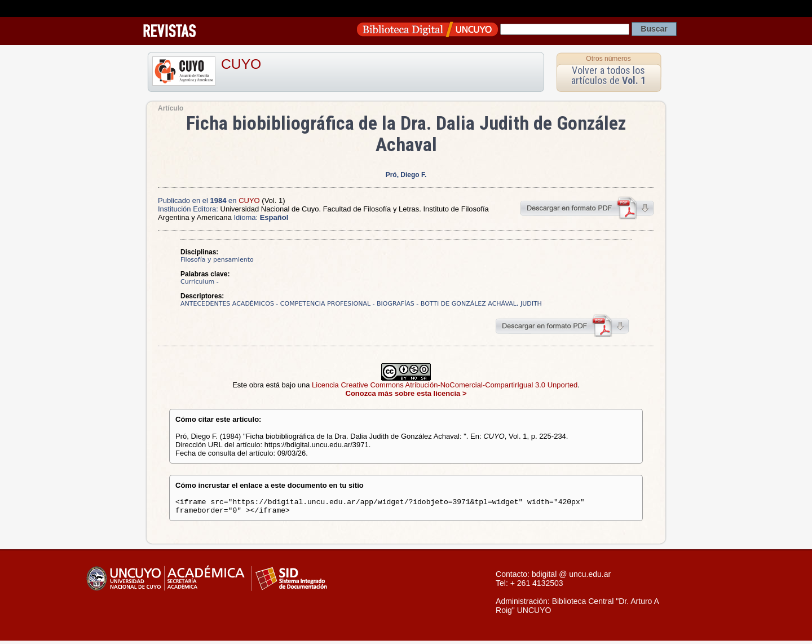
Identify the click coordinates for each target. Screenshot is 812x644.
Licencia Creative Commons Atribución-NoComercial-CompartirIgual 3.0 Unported (445, 385)
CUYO (241, 64)
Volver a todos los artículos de (608, 75)
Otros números (608, 59)
